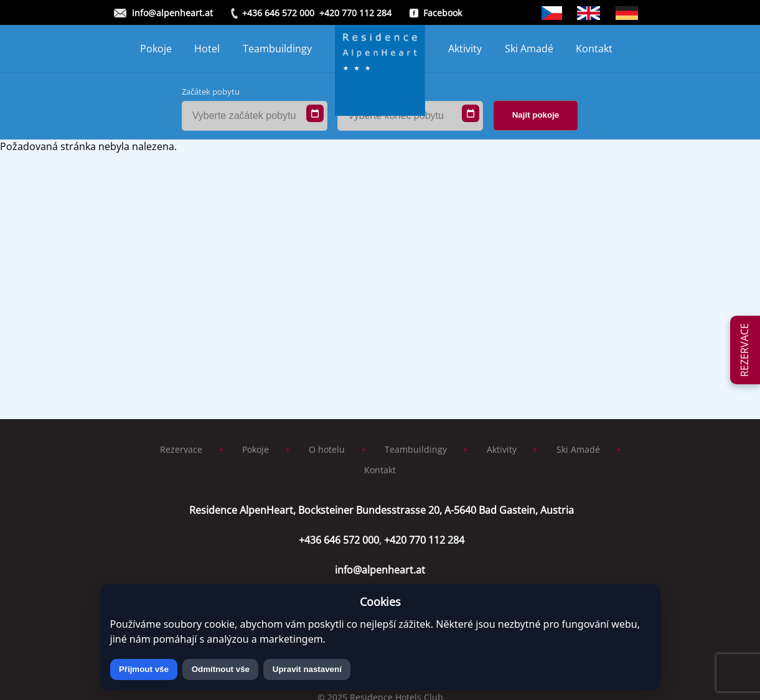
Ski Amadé (529, 49)
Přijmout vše (144, 669)
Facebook (443, 13)
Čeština (552, 13)
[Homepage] (380, 49)
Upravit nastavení (307, 669)
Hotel (207, 49)
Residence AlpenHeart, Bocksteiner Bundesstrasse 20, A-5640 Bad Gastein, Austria (380, 510)
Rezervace (181, 449)
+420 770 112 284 (355, 13)
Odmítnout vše (221, 669)
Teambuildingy (277, 49)
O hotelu (327, 449)
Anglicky (589, 13)
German (627, 13)
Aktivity (465, 49)
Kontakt (594, 49)
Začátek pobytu (211, 92)
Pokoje (156, 49)
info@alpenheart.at (172, 13)
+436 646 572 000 (278, 13)
